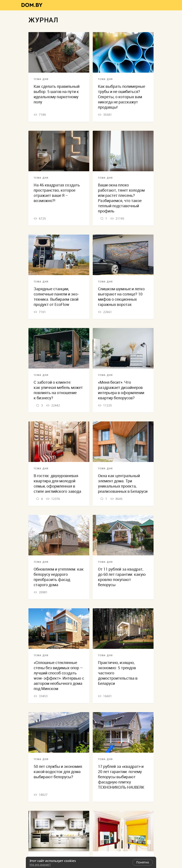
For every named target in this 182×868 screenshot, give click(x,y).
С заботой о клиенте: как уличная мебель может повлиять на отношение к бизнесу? (58, 390)
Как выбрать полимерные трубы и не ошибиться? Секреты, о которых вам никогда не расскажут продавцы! (122, 97)
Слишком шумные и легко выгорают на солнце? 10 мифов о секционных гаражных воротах (121, 297)
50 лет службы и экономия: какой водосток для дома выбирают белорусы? (58, 772)
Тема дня (41, 79)
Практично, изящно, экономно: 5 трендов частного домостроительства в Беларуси (118, 673)
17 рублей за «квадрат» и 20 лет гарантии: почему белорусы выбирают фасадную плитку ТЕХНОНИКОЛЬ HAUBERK (121, 777)
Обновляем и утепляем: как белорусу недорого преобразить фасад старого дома (59, 577)
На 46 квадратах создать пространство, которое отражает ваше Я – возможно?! (57, 193)
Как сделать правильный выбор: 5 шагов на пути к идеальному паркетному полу (57, 94)
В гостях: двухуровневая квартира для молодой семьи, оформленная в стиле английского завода (57, 484)
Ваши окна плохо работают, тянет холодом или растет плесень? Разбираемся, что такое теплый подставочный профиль (121, 198)
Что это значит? (40, 865)
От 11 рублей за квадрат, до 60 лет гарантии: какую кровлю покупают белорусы (122, 577)
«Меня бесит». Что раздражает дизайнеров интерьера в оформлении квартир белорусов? (121, 390)
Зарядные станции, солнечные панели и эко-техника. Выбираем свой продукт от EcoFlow (56, 297)
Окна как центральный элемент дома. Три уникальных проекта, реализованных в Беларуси (123, 484)
